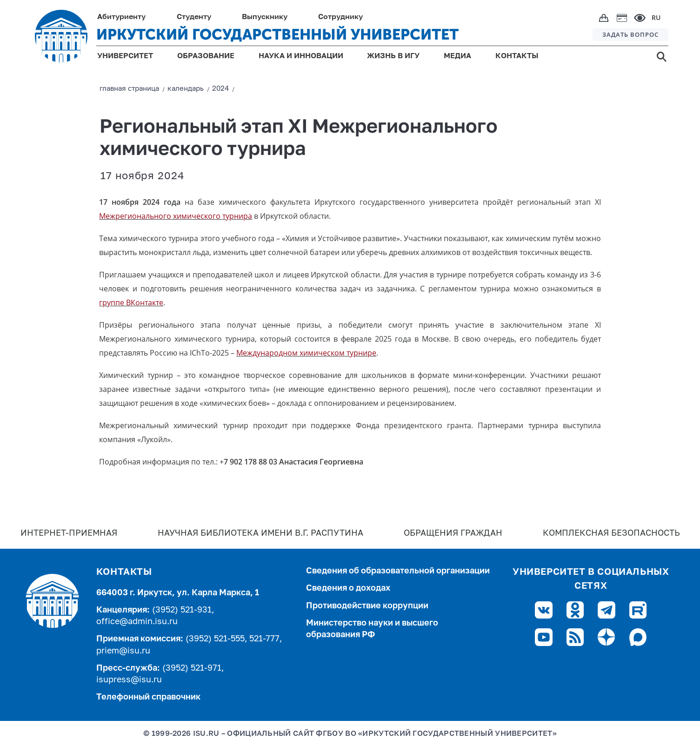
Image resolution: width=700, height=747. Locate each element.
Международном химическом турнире (306, 353)
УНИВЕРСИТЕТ (125, 56)
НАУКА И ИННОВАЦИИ (301, 56)
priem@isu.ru (123, 651)
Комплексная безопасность (611, 533)
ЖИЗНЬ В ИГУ (393, 56)
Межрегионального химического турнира (176, 216)
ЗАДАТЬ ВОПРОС (630, 34)
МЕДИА (457, 56)
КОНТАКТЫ (517, 56)
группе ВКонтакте (131, 303)
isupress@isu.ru (129, 680)
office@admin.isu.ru (137, 622)
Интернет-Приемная (69, 533)
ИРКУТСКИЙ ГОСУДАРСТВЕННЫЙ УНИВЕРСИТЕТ (277, 34)
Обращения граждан (453, 533)
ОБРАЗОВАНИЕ (206, 56)
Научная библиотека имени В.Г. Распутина (260, 533)
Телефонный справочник (148, 697)
